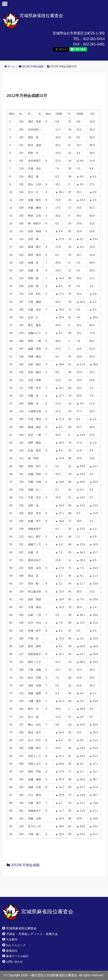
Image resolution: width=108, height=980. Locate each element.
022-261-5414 (94, 39)
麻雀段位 (12, 951)
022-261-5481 (94, 44)
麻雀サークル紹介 (17, 956)
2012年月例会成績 (25, 865)
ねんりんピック (16, 945)
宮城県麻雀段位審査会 (41, 16)
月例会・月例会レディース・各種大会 (32, 934)
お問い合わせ (15, 962)
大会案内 (12, 939)
